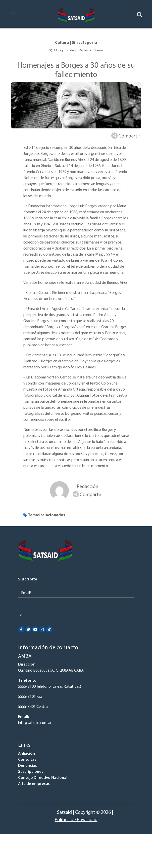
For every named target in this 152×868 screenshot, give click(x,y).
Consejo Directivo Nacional (43, 778)
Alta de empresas (34, 784)
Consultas (27, 760)
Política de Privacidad (76, 820)
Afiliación (27, 754)
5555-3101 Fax (30, 697)
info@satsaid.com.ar (35, 723)
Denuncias (28, 766)
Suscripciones (31, 772)
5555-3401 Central (33, 707)
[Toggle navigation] (13, 15)
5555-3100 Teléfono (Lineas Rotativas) (50, 687)
